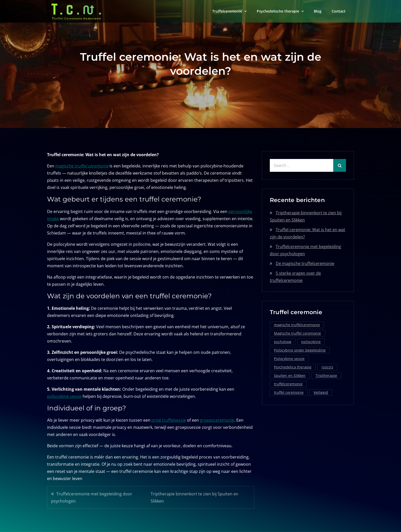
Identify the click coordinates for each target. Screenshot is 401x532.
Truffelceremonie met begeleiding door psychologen (92, 497)
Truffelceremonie (227, 11)
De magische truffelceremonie (305, 263)
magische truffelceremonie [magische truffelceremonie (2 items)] (297, 325)
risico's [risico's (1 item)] (327, 367)
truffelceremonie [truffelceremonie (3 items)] (288, 384)
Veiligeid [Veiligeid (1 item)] (321, 392)
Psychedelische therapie (278, 11)
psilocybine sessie (64, 396)
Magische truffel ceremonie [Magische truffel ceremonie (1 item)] (297, 333)
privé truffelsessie (169, 420)
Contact (339, 11)
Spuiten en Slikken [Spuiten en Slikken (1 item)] (290, 375)
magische (82, 166)
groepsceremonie (217, 420)
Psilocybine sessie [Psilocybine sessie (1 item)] (289, 359)
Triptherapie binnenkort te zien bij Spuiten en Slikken (194, 497)
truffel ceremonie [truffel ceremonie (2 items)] (289, 392)
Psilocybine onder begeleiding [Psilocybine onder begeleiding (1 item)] (300, 350)
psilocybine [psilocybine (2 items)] (311, 342)
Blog (318, 11)
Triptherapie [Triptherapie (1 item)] (326, 375)
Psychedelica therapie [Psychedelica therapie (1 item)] (293, 367)
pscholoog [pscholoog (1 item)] (283, 342)
